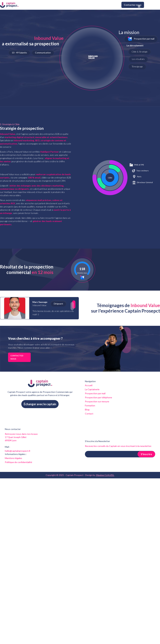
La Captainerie (92, 389)
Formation (90, 405)
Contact (89, 414)
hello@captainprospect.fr (18, 451)
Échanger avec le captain (40, 404)
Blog (87, 410)
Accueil (89, 385)
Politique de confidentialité (18, 462)
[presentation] (109, 465)
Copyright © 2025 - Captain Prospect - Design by (80, 475)
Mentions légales (13, 458)
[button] (139, 7)
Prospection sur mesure (97, 401)
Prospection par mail (95, 393)
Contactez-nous (133, 5)
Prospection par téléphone (98, 397)
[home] (9, 5)
